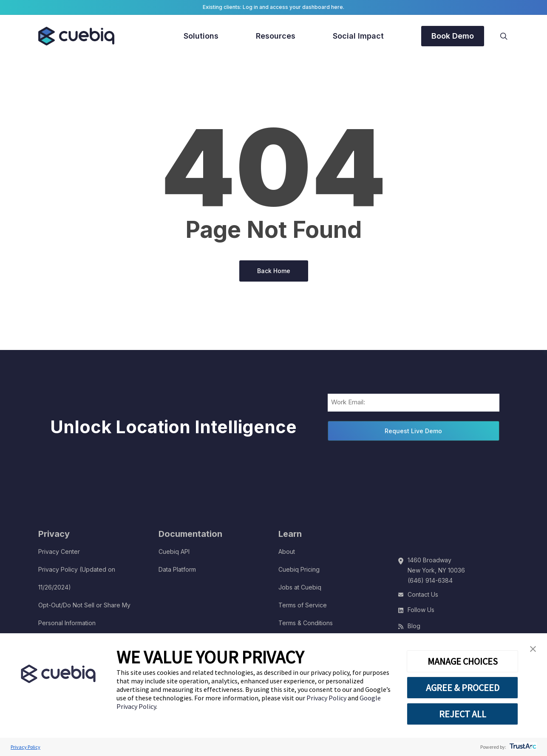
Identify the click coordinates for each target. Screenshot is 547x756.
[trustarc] (522, 747)
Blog (414, 626)
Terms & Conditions (306, 623)
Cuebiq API (174, 551)
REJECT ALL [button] (463, 714)
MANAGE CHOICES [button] (463, 661)
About (287, 551)
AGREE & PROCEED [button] (463, 688)
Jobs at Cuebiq (300, 587)
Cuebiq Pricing (299, 569)
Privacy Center (59, 551)
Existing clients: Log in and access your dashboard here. (273, 7)
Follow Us (421, 610)
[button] (533, 649)
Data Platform (177, 569)
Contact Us (423, 594)
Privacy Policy (327, 698)
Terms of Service (303, 605)
